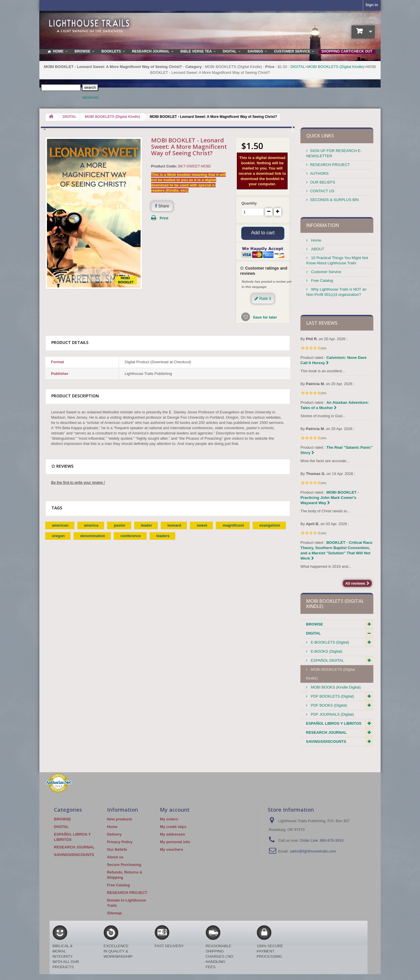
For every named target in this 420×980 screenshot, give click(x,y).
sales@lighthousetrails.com (313, 851)
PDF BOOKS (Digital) (328, 705)
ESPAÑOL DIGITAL (327, 660)
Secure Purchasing (124, 865)
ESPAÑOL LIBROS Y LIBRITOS (334, 723)
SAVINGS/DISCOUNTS (326, 741)
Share (162, 206)
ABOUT (317, 249)
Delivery (114, 834)
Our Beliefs (117, 849)
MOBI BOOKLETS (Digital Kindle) (336, 67)
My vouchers (171, 849)
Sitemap (114, 913)
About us (115, 857)
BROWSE (315, 624)
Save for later (264, 319)
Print (164, 218)
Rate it (263, 300)
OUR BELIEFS (323, 182)
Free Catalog (322, 281)
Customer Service (326, 272)
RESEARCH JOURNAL (326, 732)
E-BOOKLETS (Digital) (329, 642)
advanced (90, 97)
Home (316, 240)
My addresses (172, 834)
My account (175, 810)
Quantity (249, 203)
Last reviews (322, 323)
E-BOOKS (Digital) (326, 651)
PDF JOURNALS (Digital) (332, 714)
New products (120, 819)
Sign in (372, 5)
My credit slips (173, 827)
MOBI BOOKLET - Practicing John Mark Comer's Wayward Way (330, 498)
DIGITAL (298, 67)
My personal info (175, 842)
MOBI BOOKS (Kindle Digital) (335, 687)
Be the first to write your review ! (78, 484)
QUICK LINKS (320, 136)
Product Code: (164, 166)
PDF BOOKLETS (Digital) (332, 696)
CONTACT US (322, 191)
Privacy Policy (120, 842)
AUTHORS (319, 173)
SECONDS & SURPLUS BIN (334, 200)
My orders (169, 819)
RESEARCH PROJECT (330, 165)
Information (323, 225)
